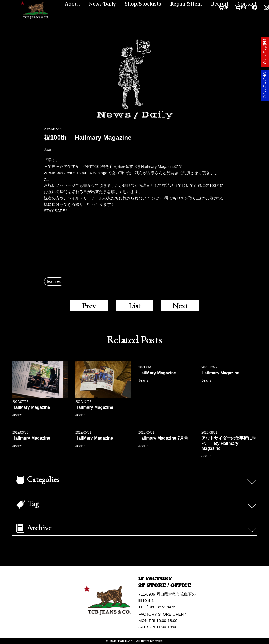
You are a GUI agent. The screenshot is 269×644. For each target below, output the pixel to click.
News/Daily (102, 4)
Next (180, 306)
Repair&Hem (186, 4)
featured (54, 281)
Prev (89, 306)
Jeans (49, 150)
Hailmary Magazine (94, 407)
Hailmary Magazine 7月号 (163, 438)
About (72, 4)
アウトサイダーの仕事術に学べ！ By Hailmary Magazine (229, 443)
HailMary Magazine (31, 407)
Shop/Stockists (143, 4)
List (135, 306)
